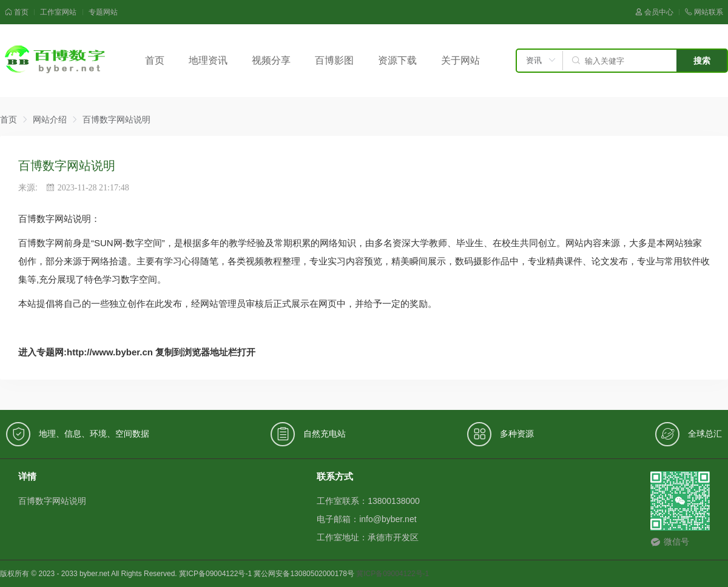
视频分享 (271, 60)
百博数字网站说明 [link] (116, 119)
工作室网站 (58, 12)
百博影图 (334, 60)
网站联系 (704, 12)
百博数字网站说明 (52, 501)
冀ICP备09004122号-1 (393, 574)
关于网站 (460, 60)
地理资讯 (208, 60)
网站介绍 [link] (50, 119)
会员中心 (654, 12)
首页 (17, 12)
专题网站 (103, 12)
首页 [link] (8, 119)
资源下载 (397, 60)
